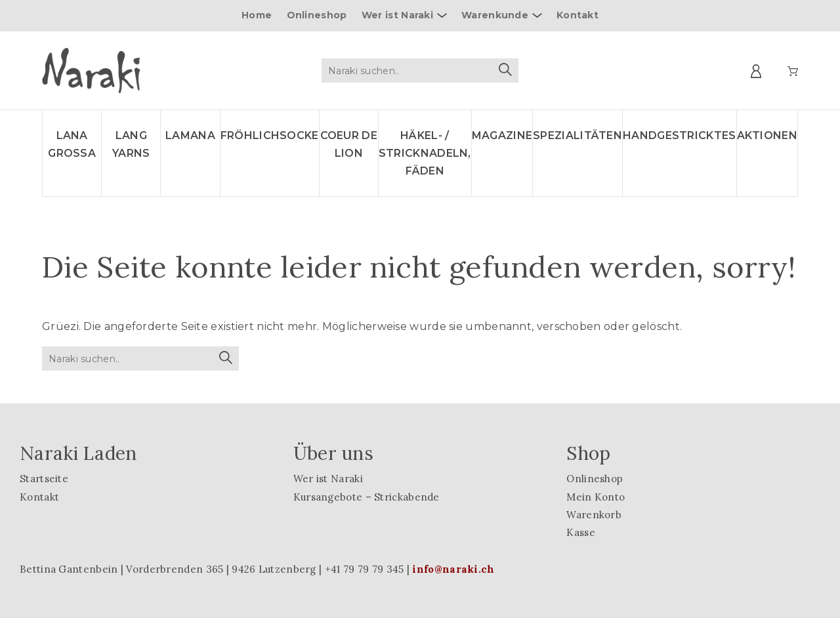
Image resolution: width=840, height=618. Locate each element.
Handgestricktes (680, 135)
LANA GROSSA (72, 144)
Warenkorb (594, 515)
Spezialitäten (577, 135)
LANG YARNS (131, 144)
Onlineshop (317, 15)
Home (257, 15)
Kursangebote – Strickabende (367, 497)
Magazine (502, 135)
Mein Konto (596, 497)
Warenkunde (495, 15)
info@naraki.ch (453, 569)
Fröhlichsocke (270, 135)
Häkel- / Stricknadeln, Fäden (425, 153)
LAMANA (190, 135)
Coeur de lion (349, 144)
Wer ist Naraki (397, 15)
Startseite (44, 479)
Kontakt (577, 15)
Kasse (581, 532)
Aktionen (767, 135)
